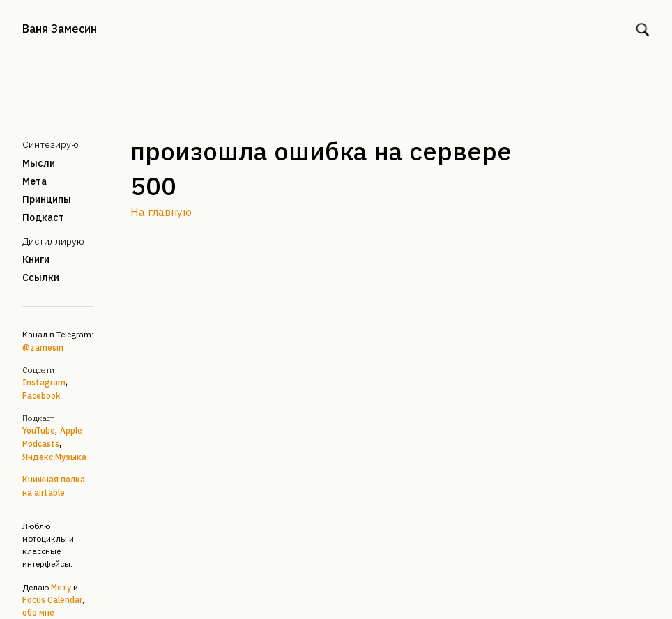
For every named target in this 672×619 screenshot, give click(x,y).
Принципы (47, 199)
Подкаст (43, 217)
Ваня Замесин (60, 29)
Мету (61, 587)
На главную (161, 212)
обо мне (38, 612)
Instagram (44, 382)
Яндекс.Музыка (54, 457)
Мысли (39, 163)
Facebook (41, 396)
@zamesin (43, 347)
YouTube (39, 430)
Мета (35, 181)
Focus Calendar (52, 600)
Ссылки (41, 277)
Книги (36, 259)
